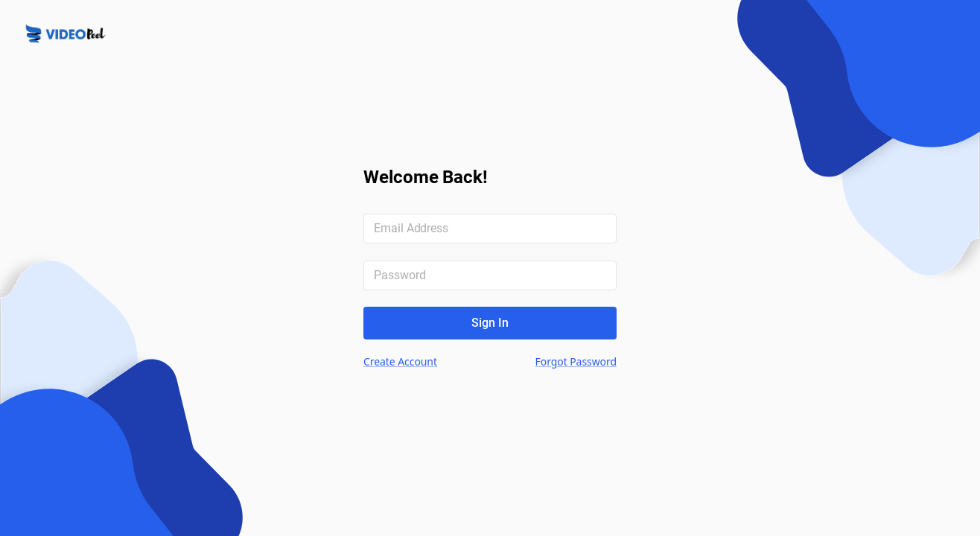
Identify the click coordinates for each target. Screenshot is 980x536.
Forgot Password (576, 361)
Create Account (400, 361)
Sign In (490, 323)
